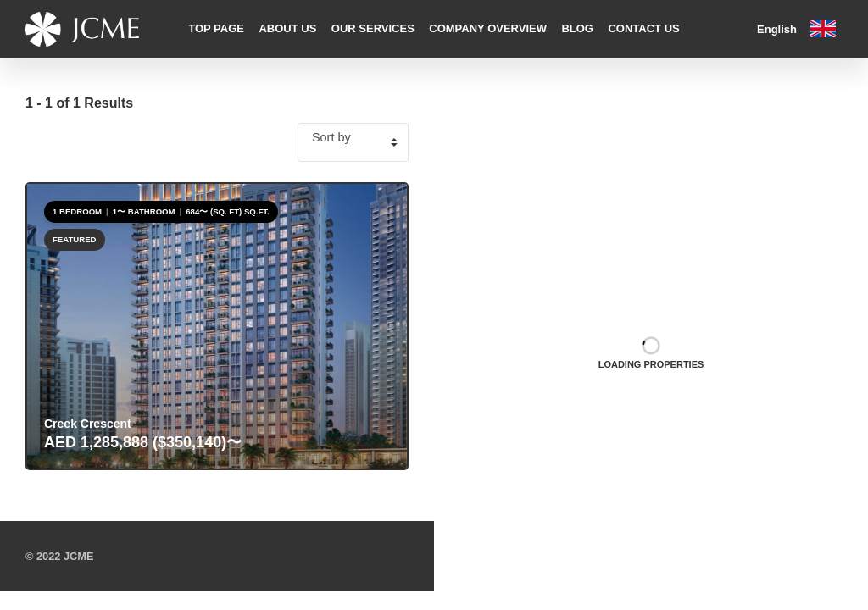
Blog (577, 28)
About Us (287, 28)
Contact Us (643, 28)
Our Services (373, 28)
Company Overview (488, 28)
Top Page (216, 28)
